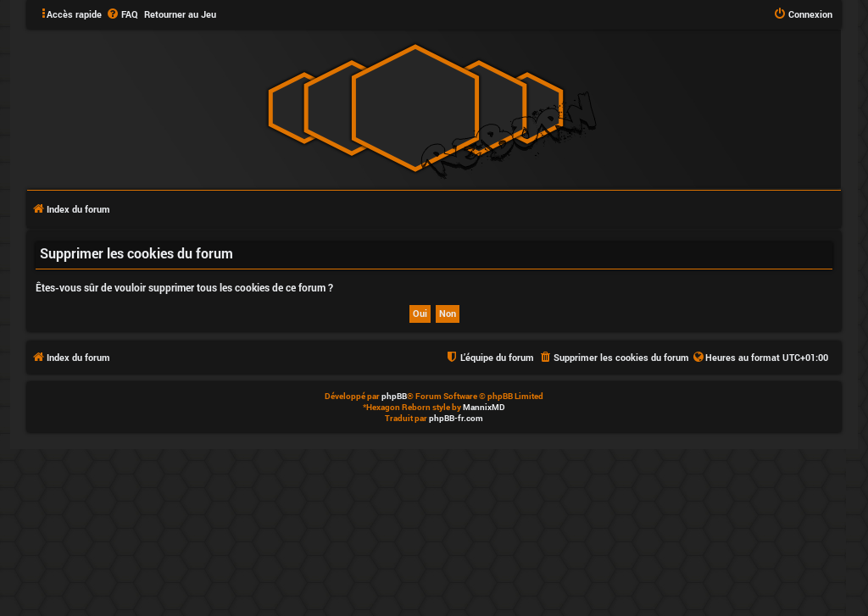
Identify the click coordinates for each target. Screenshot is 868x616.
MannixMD (484, 407)
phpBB (394, 396)
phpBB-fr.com (456, 418)
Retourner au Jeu (180, 14)
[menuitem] (122, 14)
